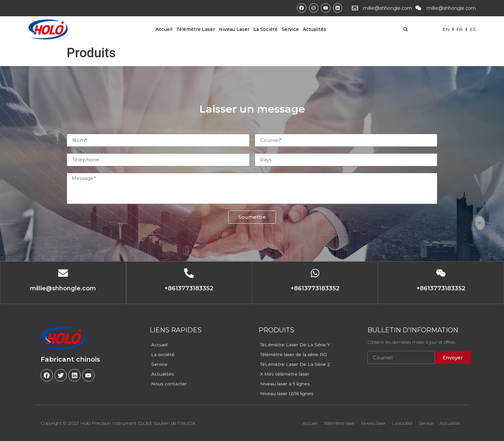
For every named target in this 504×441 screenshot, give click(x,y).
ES (473, 29)
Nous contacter (169, 384)
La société (265, 29)
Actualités (314, 29)
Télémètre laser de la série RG (294, 354)
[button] (405, 29)
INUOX (187, 423)
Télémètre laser (196, 29)
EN (445, 29)
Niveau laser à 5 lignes (285, 384)
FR (459, 29)
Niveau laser (234, 29)
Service (290, 29)
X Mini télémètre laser (285, 374)
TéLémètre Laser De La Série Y (296, 345)
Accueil (164, 29)
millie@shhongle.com (387, 8)
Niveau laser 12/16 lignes (287, 393)
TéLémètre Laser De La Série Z (296, 364)
